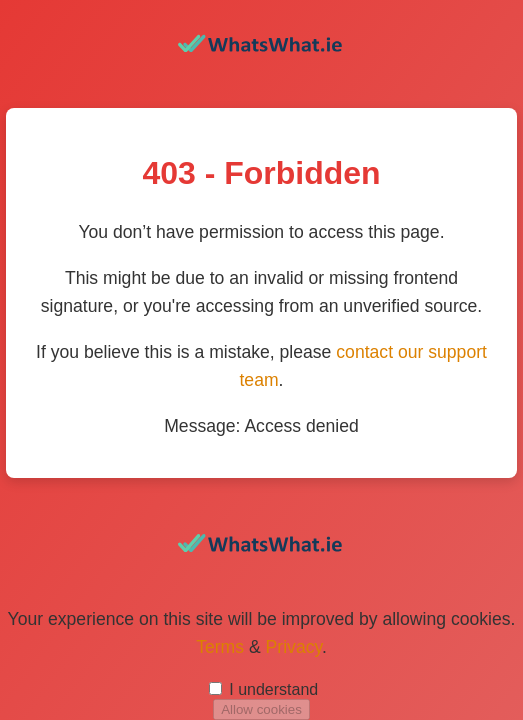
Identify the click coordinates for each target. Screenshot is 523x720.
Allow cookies (261, 709)
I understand (273, 689)
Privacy (294, 647)
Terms (220, 647)
